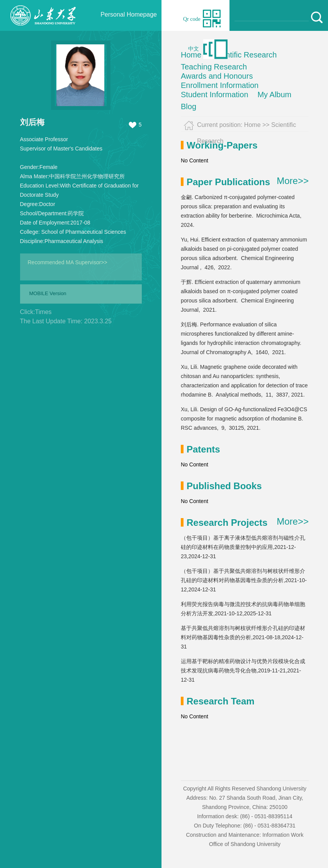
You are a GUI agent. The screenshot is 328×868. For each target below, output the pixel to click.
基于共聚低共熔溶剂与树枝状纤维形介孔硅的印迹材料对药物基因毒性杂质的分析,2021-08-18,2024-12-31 (243, 637)
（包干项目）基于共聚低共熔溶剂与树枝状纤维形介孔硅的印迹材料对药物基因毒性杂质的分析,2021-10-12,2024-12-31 (244, 580)
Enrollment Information (220, 85)
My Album (274, 95)
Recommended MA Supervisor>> (68, 262)
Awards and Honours (217, 76)
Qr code (192, 19)
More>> (293, 181)
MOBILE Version (48, 293)
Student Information (215, 95)
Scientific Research (244, 55)
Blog (189, 106)
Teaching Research (214, 67)
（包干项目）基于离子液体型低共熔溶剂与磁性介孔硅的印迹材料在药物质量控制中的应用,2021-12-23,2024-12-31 (243, 547)
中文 (194, 49)
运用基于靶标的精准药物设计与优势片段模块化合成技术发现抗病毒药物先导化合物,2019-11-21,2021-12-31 (243, 670)
